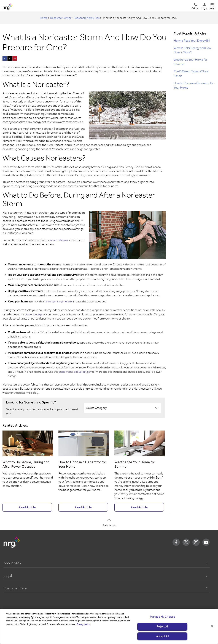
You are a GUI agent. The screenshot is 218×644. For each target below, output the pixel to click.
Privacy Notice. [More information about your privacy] (84, 624)
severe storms (59, 240)
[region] (109, 626)
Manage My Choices (162, 617)
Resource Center (61, 18)
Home (44, 18)
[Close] (212, 626)
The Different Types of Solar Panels (191, 74)
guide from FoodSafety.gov (75, 372)
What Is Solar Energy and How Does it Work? (193, 50)
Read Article (27, 507)
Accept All (162, 636)
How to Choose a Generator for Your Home (194, 85)
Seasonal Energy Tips (87, 18)
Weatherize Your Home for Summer (191, 62)
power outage (34, 314)
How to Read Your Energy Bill (192, 41)
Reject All (162, 627)
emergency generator (59, 302)
